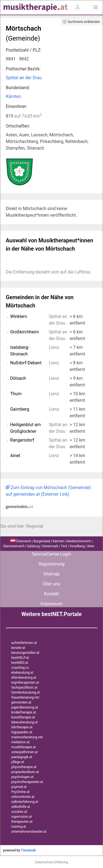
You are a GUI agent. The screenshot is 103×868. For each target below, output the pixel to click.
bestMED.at (20, 663)
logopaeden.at (22, 732)
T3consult (28, 850)
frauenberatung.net (25, 697)
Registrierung (51, 564)
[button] (96, 7)
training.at (19, 827)
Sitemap (51, 574)
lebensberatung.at (24, 722)
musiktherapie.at (23, 747)
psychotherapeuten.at (27, 782)
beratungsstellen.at (25, 653)
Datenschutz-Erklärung (51, 862)
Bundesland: (18, 88)
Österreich (21, 541)
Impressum (51, 604)
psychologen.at (22, 777)
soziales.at (19, 812)
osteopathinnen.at (25, 752)
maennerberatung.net (27, 737)
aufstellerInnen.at (24, 643)
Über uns (51, 584)
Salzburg (33, 546)
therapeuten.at (22, 822)
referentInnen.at (23, 797)
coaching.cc (20, 668)
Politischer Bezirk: (23, 69)
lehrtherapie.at (22, 727)
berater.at (18, 648)
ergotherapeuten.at (25, 683)
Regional (35, 526)
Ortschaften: (18, 126)
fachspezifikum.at (24, 688)
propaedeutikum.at (25, 772)
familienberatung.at (26, 692)
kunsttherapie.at (23, 717)
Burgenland (42, 541)
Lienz (54, 347)
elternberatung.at (24, 678)
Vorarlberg (77, 546)
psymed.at (19, 787)
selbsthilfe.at (21, 807)
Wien (91, 546)
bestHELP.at (20, 658)
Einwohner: (16, 106)
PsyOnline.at (20, 792)
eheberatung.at (22, 673)
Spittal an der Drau (24, 78)
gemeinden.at (21, 702)
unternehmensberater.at (29, 832)
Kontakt (51, 594)
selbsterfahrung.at (25, 802)
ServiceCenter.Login (52, 554)
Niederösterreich (79, 541)
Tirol (64, 546)
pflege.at (18, 762)
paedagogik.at (22, 757)
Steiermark (50, 546)
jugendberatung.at (25, 707)
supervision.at (22, 817)
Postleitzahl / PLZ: (24, 50)
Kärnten (13, 96)
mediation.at (20, 742)
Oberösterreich (14, 546)
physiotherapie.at (24, 767)
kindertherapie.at (24, 712)
